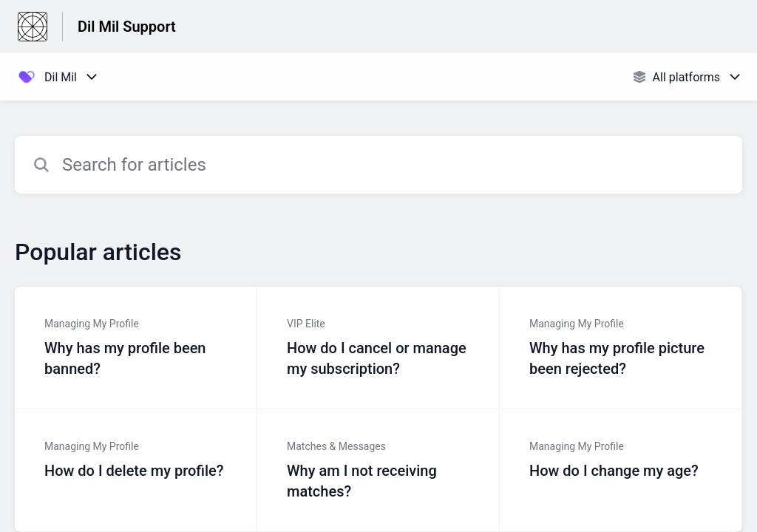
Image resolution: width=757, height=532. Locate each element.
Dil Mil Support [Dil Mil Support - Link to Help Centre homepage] (127, 27)
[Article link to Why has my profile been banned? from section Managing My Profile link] (136, 348)
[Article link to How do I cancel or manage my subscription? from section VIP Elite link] (378, 348)
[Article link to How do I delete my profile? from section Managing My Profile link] (136, 471)
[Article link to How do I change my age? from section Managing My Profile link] (621, 471)
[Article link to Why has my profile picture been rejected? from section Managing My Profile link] (621, 348)
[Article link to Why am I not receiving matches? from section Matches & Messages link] (378, 471)
